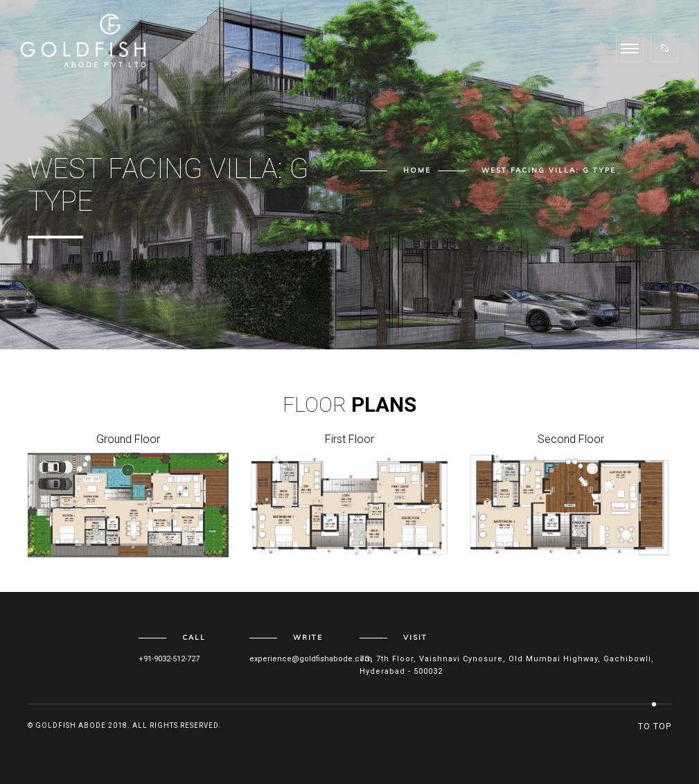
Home (417, 171)
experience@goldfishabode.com (311, 659)
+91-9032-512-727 (169, 659)
